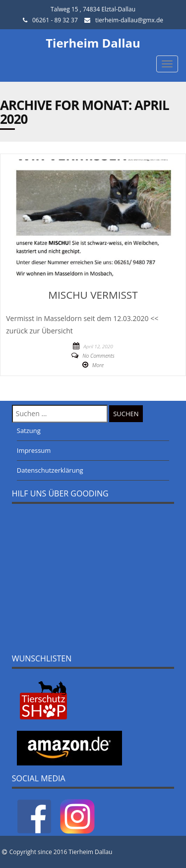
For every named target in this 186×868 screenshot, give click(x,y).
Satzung (29, 431)
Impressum (34, 450)
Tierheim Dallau (93, 43)
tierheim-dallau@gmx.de (129, 20)
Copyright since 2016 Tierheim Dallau (61, 852)
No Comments (98, 356)
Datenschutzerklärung (50, 470)
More (98, 365)
